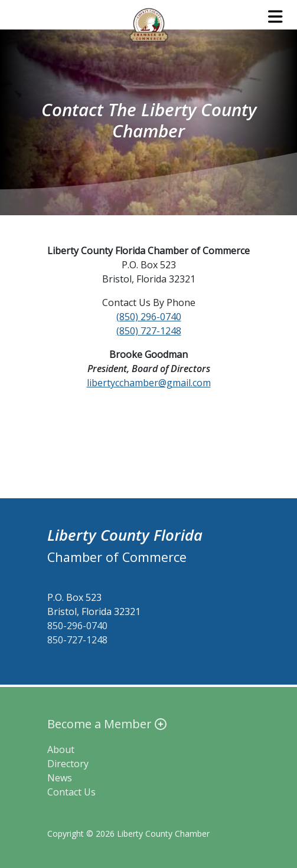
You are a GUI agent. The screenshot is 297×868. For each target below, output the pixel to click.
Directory (68, 764)
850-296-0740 (77, 626)
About (61, 749)
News (60, 778)
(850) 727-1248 (149, 331)
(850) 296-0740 (149, 317)
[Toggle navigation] (275, 16)
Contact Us (71, 792)
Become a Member (107, 724)
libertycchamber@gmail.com (149, 383)
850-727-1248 (77, 640)
